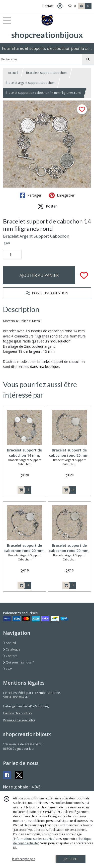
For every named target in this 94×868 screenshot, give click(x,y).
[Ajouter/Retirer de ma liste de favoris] (84, 275)
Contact (48, 6)
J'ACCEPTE (71, 859)
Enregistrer (62, 195)
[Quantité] (12, 255)
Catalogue (12, 649)
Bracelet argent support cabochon (30, 83)
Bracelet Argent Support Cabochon (36, 236)
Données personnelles (19, 720)
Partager (31, 195)
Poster (47, 206)
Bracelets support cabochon (46, 73)
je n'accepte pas (24, 859)
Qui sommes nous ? (18, 662)
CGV (7, 669)
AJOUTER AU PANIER (39, 275)
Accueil (13, 73)
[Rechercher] (88, 59)
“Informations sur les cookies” (34, 839)
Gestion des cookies (17, 713)
